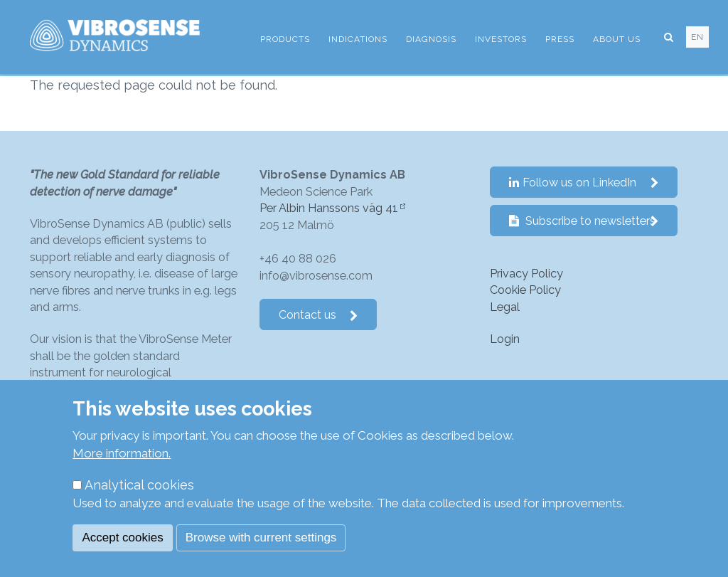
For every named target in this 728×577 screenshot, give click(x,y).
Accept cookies (122, 538)
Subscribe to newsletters (584, 221)
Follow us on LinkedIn (584, 182)
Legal (505, 307)
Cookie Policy (525, 290)
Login (505, 339)
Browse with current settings (261, 538)
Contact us (318, 315)
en (697, 37)
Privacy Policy (526, 274)
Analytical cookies (139, 485)
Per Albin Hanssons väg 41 (329, 208)
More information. (122, 453)
